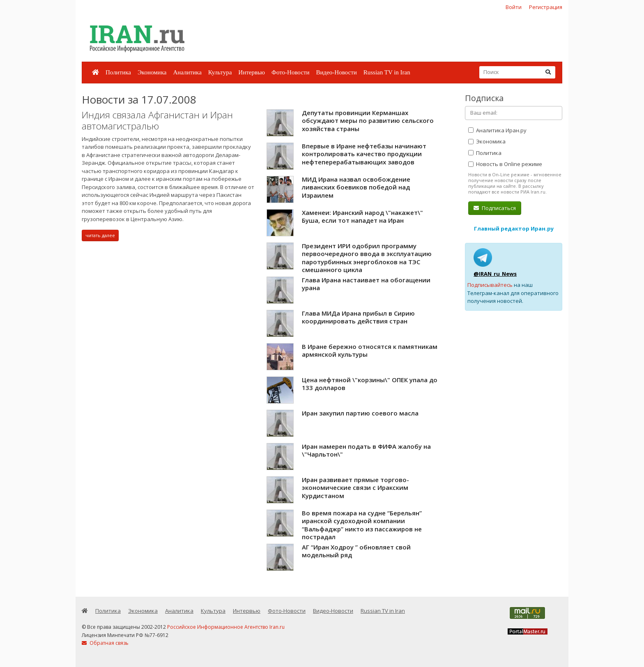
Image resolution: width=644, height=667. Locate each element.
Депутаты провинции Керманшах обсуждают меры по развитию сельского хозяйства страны (368, 121)
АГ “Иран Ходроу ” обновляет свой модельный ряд (356, 551)
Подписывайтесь (490, 285)
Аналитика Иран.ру (497, 130)
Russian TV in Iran (387, 72)
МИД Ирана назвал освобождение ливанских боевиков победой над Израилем (356, 187)
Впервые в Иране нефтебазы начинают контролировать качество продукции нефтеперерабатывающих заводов (364, 154)
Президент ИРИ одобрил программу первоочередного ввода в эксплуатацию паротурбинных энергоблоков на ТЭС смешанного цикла (367, 258)
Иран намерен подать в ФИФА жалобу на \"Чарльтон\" (366, 450)
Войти (514, 7)
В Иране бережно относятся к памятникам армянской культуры (370, 351)
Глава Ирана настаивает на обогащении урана (366, 284)
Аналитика (187, 72)
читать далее (100, 235)
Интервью (252, 72)
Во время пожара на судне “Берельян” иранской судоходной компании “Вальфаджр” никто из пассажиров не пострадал (362, 525)
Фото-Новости (290, 72)
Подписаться (495, 208)
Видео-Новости (336, 72)
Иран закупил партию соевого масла (360, 413)
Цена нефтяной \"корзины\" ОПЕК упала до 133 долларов (370, 384)
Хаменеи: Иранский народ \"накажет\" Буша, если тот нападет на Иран (362, 217)
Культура (220, 72)
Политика (118, 72)
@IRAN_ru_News (495, 274)
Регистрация (546, 7)
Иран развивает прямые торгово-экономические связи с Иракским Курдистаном (355, 488)
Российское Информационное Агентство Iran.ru (226, 627)
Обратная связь (105, 643)
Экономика (152, 72)
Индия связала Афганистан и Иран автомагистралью (157, 121)
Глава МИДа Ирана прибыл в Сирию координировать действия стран (358, 317)
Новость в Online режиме (505, 164)
